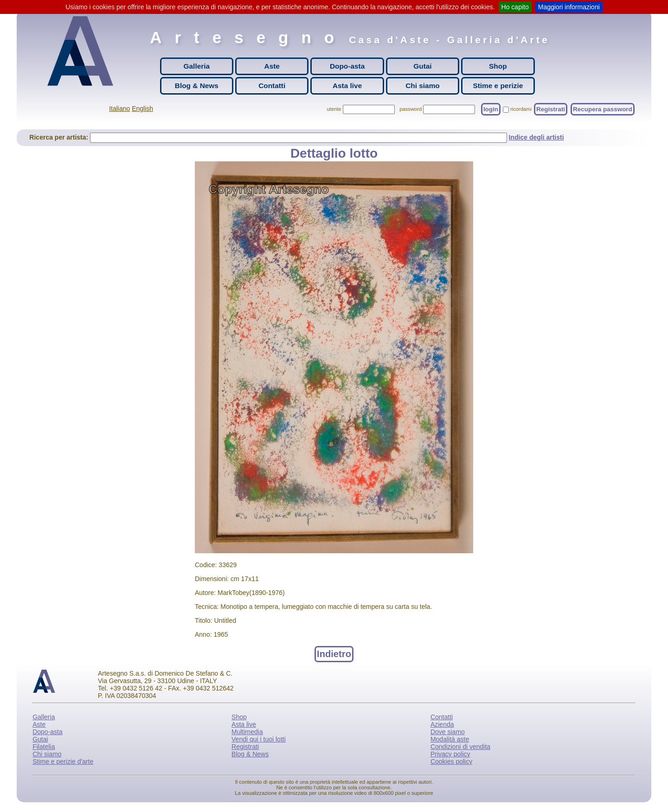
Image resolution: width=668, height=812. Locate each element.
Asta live (347, 86)
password (411, 109)
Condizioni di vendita (460, 747)
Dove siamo (448, 732)
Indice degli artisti (536, 137)
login (491, 109)
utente (334, 109)
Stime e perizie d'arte (63, 761)
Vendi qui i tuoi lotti (259, 739)
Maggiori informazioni (569, 7)
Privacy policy (450, 754)
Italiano (119, 109)
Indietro (334, 654)
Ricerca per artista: (60, 137)
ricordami (521, 109)
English (142, 109)
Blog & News (197, 86)
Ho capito (515, 7)
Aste (272, 66)
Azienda (442, 724)
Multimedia (247, 732)
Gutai (422, 66)
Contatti (272, 86)
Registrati (551, 109)
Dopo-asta (347, 66)
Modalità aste (450, 739)
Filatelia (44, 747)
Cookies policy (451, 761)
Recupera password (603, 109)
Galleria (197, 66)
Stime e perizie (498, 86)
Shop (498, 66)
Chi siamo (423, 86)
